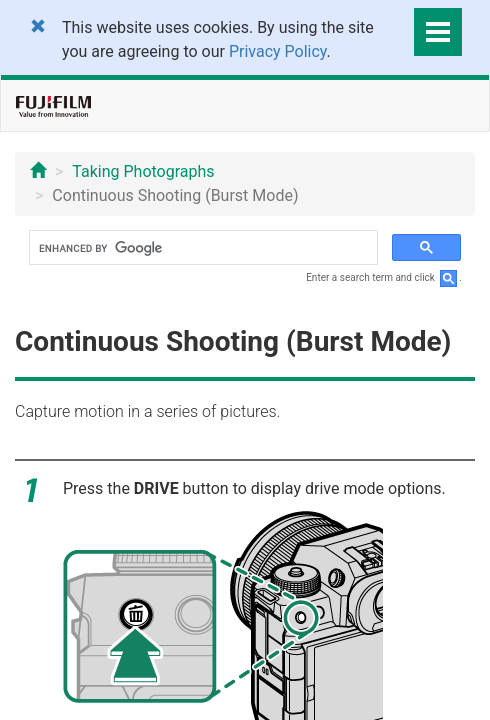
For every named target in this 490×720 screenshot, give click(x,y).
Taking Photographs (143, 171)
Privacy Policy (278, 51)
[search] (201, 248)
